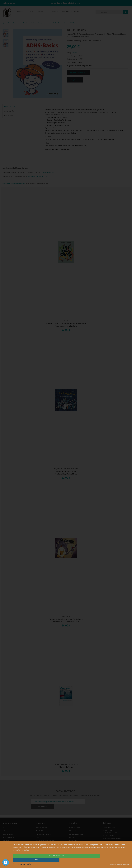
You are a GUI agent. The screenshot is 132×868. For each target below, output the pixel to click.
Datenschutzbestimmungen (123, 864)
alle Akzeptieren (54, 860)
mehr (112, 860)
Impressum (113, 864)
